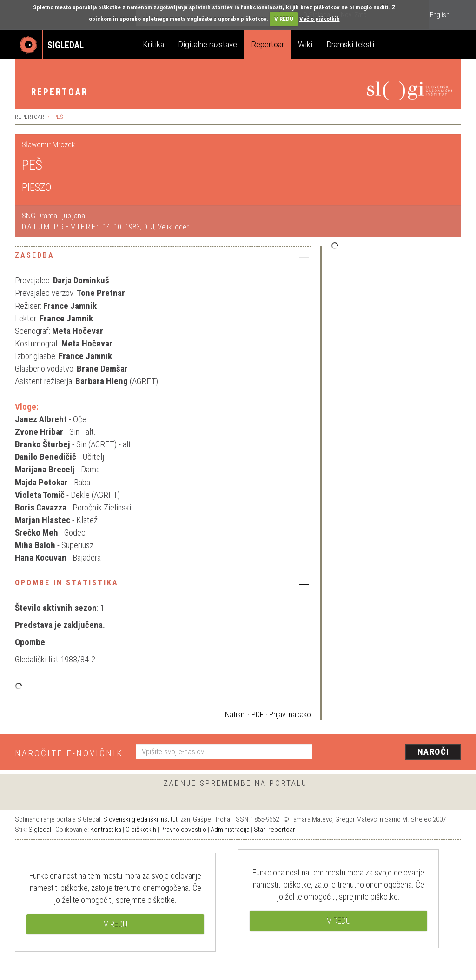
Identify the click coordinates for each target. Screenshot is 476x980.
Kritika (153, 44)
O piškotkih (141, 830)
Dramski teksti (350, 44)
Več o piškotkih (320, 19)
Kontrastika (106, 830)
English (440, 15)
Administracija (230, 830)
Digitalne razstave (208, 44)
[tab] (163, 258)
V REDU (284, 19)
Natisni (235, 714)
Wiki (305, 44)
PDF (258, 714)
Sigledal (40, 830)
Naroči (433, 752)
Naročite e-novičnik (69, 753)
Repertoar (268, 44)
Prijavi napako (290, 714)
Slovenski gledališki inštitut (140, 819)
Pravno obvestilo (183, 830)
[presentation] (392, 752)
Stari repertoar (274, 830)
